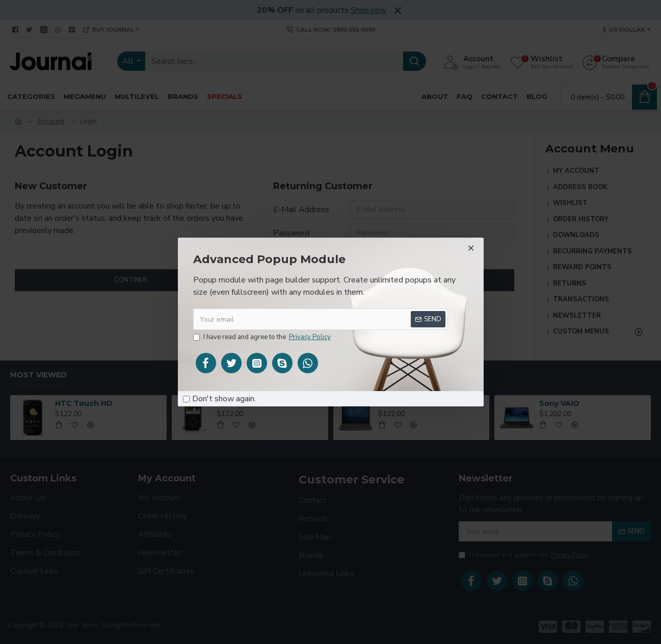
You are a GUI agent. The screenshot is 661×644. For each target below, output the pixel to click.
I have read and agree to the (263, 338)
